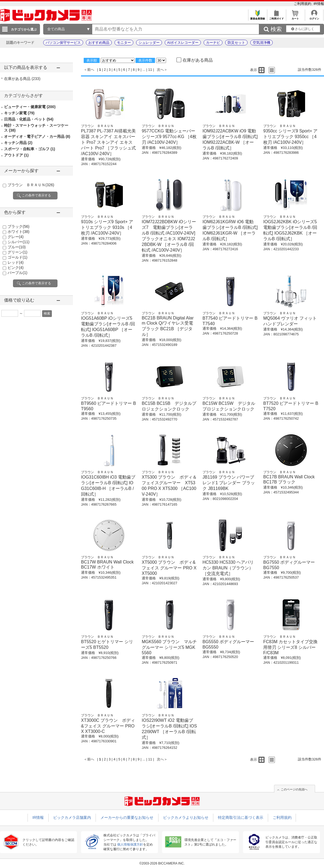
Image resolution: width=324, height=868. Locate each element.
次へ (160, 70)
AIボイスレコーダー (183, 43)
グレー (16, 237)
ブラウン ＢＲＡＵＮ (31, 185)
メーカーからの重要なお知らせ (127, 817)
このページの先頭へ (294, 789)
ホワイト (18, 232)
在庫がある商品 (22, 79)
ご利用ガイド (276, 17)
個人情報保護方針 (130, 844)
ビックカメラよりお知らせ (186, 817)
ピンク (16, 268)
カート (295, 17)
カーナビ (213, 43)
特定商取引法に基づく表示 (241, 817)
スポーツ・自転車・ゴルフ (30, 149)
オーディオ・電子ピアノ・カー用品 (37, 136)
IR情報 (319, 4)
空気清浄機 (261, 43)
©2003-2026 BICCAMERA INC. (162, 863)
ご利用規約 (303, 4)
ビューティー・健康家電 (30, 107)
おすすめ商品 (99, 43)
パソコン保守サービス (63, 43)
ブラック (18, 226)
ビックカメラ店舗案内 (72, 817)
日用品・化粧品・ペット (29, 119)
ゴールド (17, 257)
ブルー (17, 247)
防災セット (236, 43)
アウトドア (16, 155)
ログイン (314, 17)
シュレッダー (149, 43)
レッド (16, 262)
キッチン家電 (19, 113)
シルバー (18, 242)
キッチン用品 (18, 143)
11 (150, 70)
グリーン (17, 252)
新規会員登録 (257, 17)
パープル (17, 273)
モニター (124, 43)
